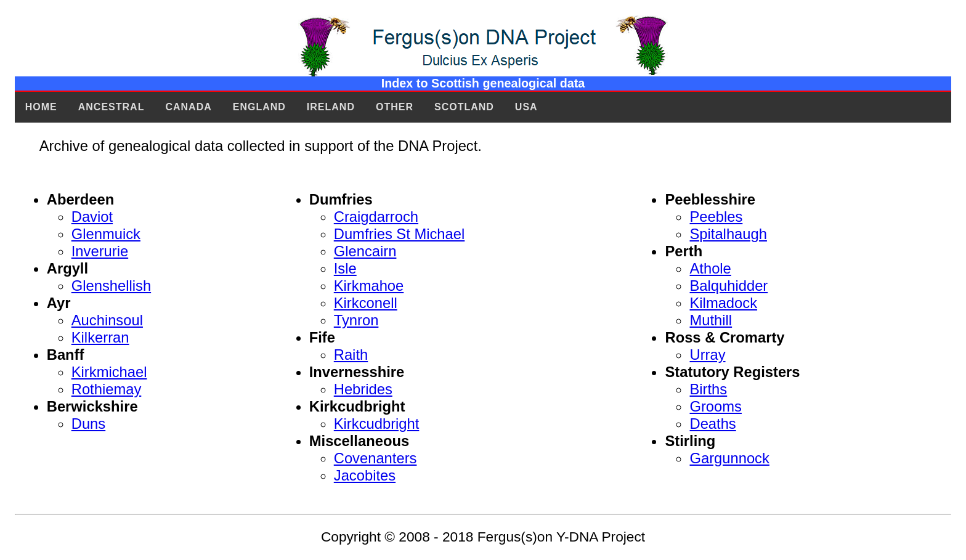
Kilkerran (100, 337)
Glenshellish (111, 286)
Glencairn (365, 251)
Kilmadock (723, 303)
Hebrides (363, 389)
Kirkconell (366, 303)
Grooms (715, 406)
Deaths (712, 424)
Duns (88, 424)
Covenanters (375, 458)
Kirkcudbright (377, 424)
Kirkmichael (109, 372)
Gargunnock (729, 458)
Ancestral (112, 107)
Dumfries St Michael (400, 234)
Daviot (92, 217)
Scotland (464, 107)
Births (708, 389)
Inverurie (100, 251)
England (259, 107)
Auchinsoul (107, 320)
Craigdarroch (376, 217)
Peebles (716, 217)
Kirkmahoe (369, 286)
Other (395, 107)
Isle (345, 268)
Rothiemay (107, 389)
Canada (188, 107)
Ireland (331, 107)
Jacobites (365, 475)
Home (41, 107)
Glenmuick (106, 234)
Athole (710, 268)
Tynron (356, 320)
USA (526, 107)
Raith (351, 355)
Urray (707, 355)
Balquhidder (729, 286)
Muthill (711, 320)
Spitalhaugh (728, 234)
